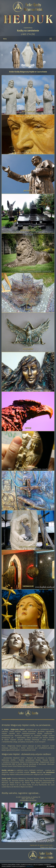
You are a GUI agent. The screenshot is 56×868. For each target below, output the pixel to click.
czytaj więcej (30, 866)
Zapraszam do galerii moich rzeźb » (42, 845)
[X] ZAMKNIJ (51, 866)
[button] (43, 55)
